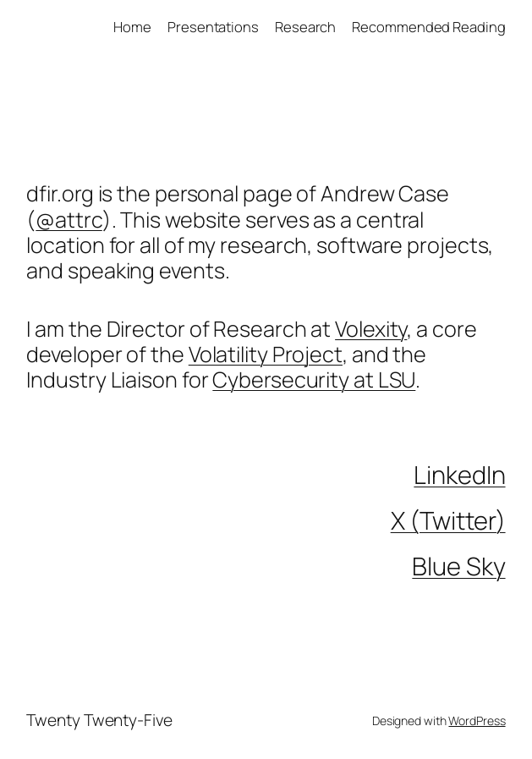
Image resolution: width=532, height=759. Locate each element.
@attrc (69, 220)
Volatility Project (266, 354)
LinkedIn (459, 475)
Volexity (371, 329)
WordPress (477, 720)
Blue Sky (458, 566)
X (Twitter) (448, 520)
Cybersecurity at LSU (314, 379)
